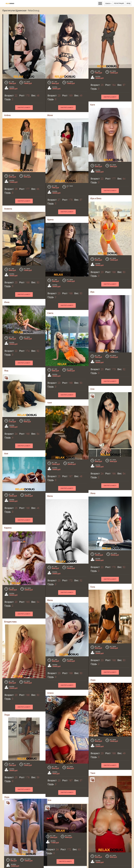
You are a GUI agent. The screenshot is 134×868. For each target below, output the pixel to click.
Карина (8, 518)
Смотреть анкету (24, 108)
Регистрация (119, 3)
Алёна (7, 115)
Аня (6, 444)
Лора (7, 774)
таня (65, 383)
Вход (128, 3)
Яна (21, 356)
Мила (7, 843)
